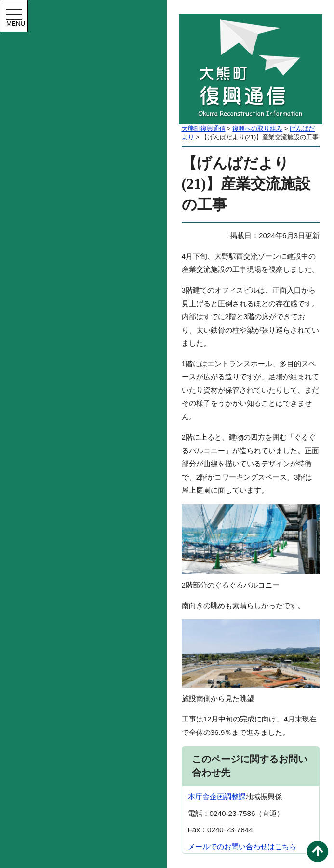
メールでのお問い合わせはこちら (242, 847)
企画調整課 (228, 796)
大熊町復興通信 (204, 128)
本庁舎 (199, 796)
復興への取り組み (257, 128)
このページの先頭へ (318, 852)
